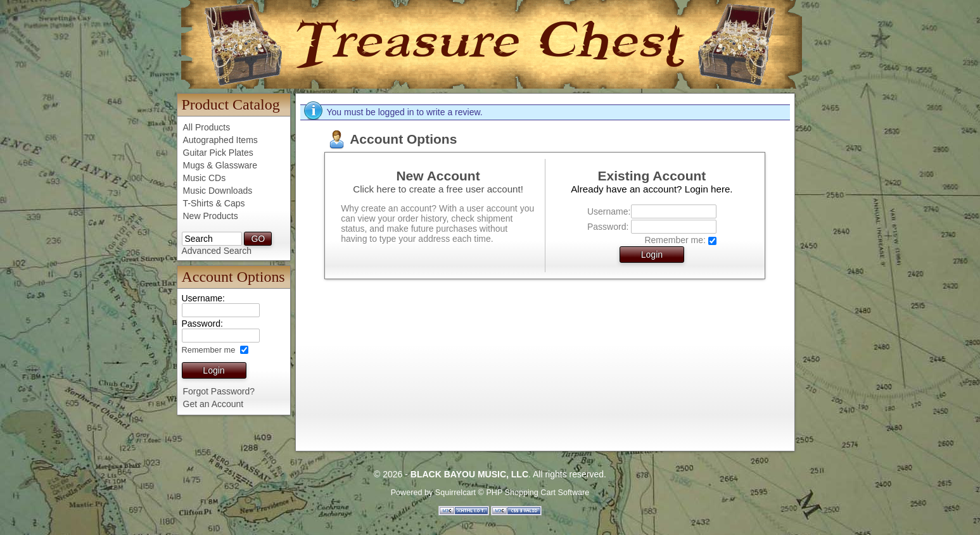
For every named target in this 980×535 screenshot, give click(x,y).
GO (258, 239)
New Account (438, 176)
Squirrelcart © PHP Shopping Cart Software (512, 493)
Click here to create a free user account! (438, 189)
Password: (608, 227)
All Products (207, 127)
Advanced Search (217, 251)
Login (213, 370)
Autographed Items (220, 140)
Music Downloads (218, 191)
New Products (211, 216)
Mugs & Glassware (220, 165)
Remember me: (675, 240)
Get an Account (213, 404)
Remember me (210, 350)
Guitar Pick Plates (218, 153)
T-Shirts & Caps (214, 203)
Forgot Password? (219, 391)
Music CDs (205, 178)
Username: (608, 211)
